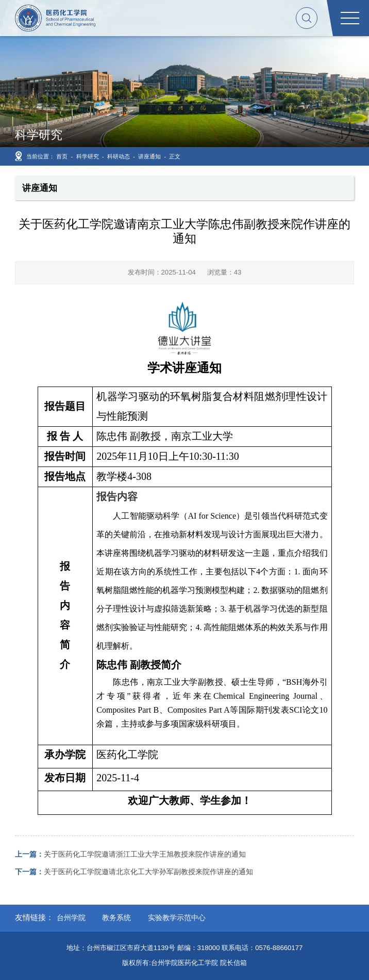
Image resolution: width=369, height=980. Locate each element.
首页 (62, 156)
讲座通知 (149, 156)
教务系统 (116, 918)
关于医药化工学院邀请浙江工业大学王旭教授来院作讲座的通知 (130, 854)
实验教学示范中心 (177, 918)
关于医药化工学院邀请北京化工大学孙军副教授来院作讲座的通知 (134, 872)
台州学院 (71, 918)
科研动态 (119, 156)
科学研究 (88, 156)
